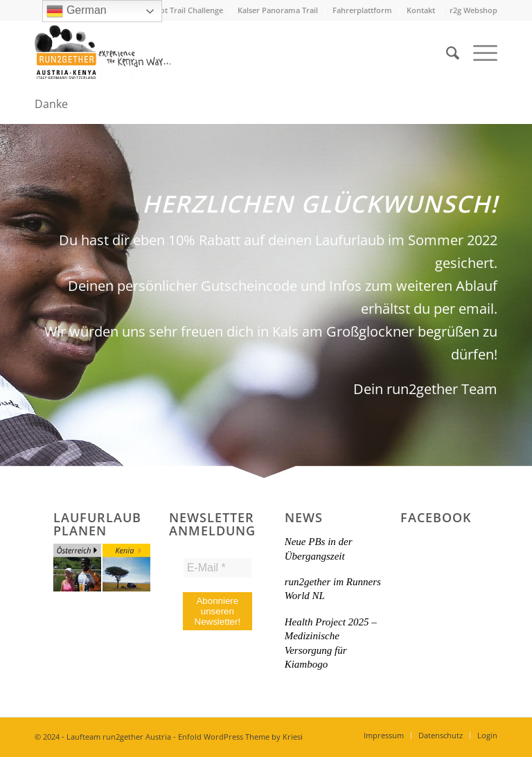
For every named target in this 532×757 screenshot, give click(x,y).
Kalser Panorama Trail (278, 10)
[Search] (446, 53)
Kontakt (421, 10)
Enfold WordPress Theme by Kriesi (240, 737)
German (76, 11)
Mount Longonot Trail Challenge (165, 10)
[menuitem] (165, 10)
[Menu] (478, 53)
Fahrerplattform (362, 10)
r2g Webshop (473, 10)
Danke (51, 104)
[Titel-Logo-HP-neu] (103, 53)
